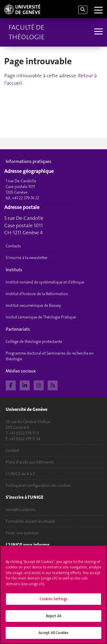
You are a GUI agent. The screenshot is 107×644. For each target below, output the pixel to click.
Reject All (53, 616)
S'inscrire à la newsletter (27, 258)
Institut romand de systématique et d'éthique (45, 282)
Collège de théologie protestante (34, 341)
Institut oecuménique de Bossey (33, 305)
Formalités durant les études (30, 521)
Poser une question (22, 533)
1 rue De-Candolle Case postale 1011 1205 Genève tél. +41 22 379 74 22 (22, 189)
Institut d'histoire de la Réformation (37, 294)
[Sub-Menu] (98, 32)
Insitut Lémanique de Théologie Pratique (41, 317)
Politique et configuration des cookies (38, 485)
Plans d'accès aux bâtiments (30, 462)
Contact (12, 450)
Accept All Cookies (53, 633)
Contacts (13, 246)
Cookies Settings (53, 599)
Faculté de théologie (27, 32)
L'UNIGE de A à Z (20, 474)
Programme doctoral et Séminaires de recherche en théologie (50, 356)
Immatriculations (21, 510)
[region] (53, 595)
